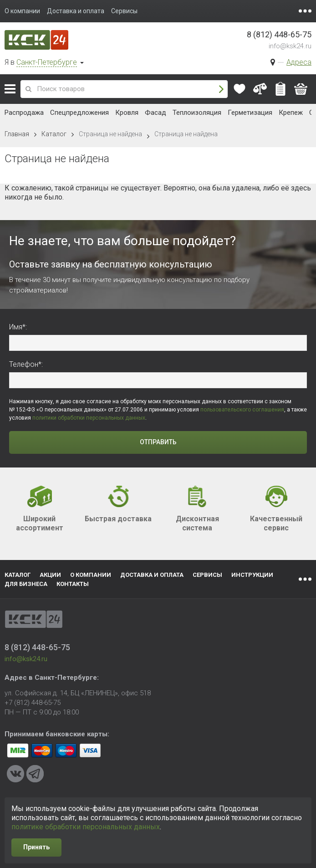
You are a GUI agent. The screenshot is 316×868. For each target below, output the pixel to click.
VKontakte (15, 774)
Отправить (158, 442)
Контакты (73, 584)
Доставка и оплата (152, 575)
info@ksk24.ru (290, 46)
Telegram (35, 774)
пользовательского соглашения (242, 410)
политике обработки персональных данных (86, 827)
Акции (50, 575)
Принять (36, 847)
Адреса (299, 62)
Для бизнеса (26, 584)
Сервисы (207, 575)
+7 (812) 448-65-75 (33, 703)
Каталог (10, 89)
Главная (17, 134)
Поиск (221, 89)
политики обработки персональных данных (89, 418)
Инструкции (252, 575)
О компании (91, 575)
